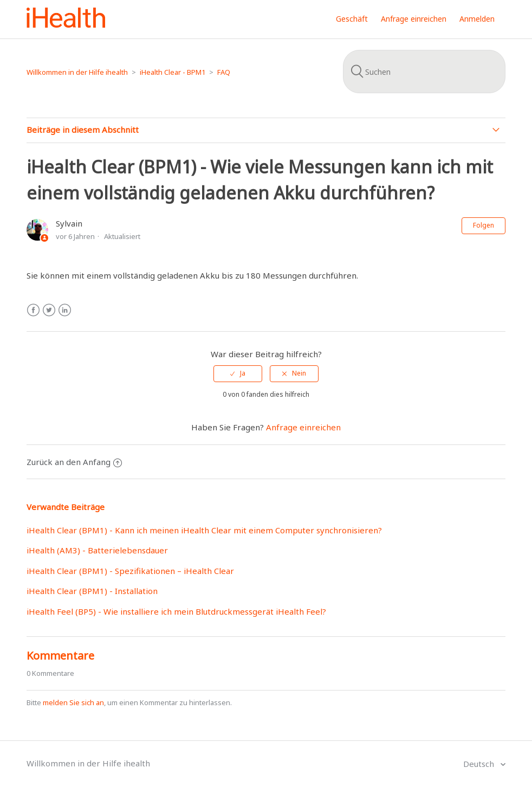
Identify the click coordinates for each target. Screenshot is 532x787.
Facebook (33, 310)
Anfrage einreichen (414, 19)
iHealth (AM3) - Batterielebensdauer (97, 550)
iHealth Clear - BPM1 (173, 72)
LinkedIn (65, 310)
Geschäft (352, 19)
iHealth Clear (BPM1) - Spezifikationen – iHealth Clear (130, 571)
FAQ (224, 72)
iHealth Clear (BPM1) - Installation (92, 591)
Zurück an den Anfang (74, 462)
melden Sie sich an (73, 702)
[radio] (238, 373)
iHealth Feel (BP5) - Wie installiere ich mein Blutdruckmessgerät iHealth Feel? (176, 611)
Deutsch (480, 764)
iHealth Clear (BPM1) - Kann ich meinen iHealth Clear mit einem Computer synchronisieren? (204, 530)
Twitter (49, 310)
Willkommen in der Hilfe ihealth (77, 72)
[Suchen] (424, 72)
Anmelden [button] (477, 19)
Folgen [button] (484, 225)
